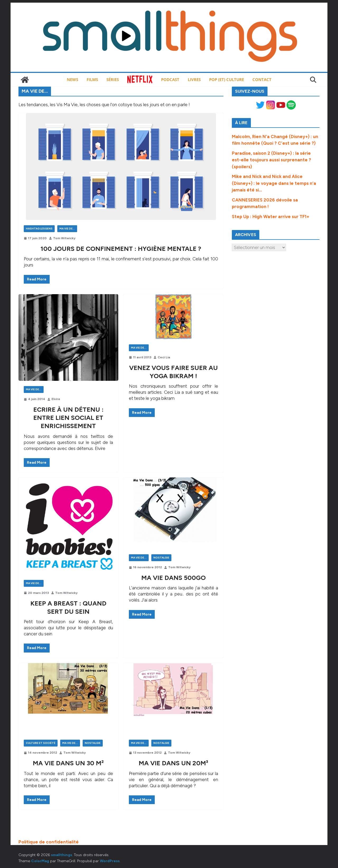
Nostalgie (161, 558)
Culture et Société (41, 743)
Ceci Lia (164, 357)
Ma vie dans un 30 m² (68, 763)
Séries (113, 79)
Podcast (170, 79)
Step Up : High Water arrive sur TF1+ (271, 217)
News (72, 79)
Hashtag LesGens (39, 229)
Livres (194, 79)
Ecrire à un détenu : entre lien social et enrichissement (68, 418)
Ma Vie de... (67, 229)
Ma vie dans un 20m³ (173, 763)
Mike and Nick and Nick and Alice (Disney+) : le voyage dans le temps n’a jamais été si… (274, 183)
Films (92, 79)
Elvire (56, 399)
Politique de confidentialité (49, 842)
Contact (262, 79)
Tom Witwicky (64, 238)
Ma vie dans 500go (173, 578)
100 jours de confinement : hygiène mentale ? (121, 249)
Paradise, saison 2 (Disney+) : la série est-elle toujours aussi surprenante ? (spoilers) (271, 160)
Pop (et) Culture (227, 79)
